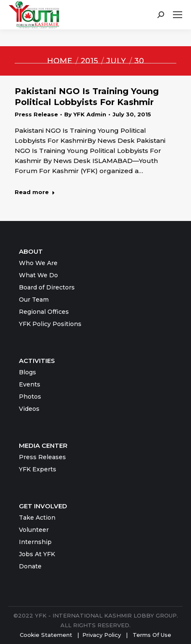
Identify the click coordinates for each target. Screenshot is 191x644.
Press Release (36, 114)
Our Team (34, 300)
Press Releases (42, 457)
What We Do (38, 275)
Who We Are (38, 263)
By (85, 114)
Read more (35, 192)
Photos (30, 397)
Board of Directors (47, 287)
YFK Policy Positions (50, 324)
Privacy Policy (102, 635)
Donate (30, 566)
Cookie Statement (46, 635)
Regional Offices (44, 312)
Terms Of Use (152, 635)
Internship (35, 542)
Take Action (37, 518)
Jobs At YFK (37, 554)
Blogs (27, 372)
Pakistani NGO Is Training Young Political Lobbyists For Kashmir (87, 97)
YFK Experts (38, 469)
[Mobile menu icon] (178, 15)
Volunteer (34, 530)
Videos (29, 409)
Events (30, 384)
